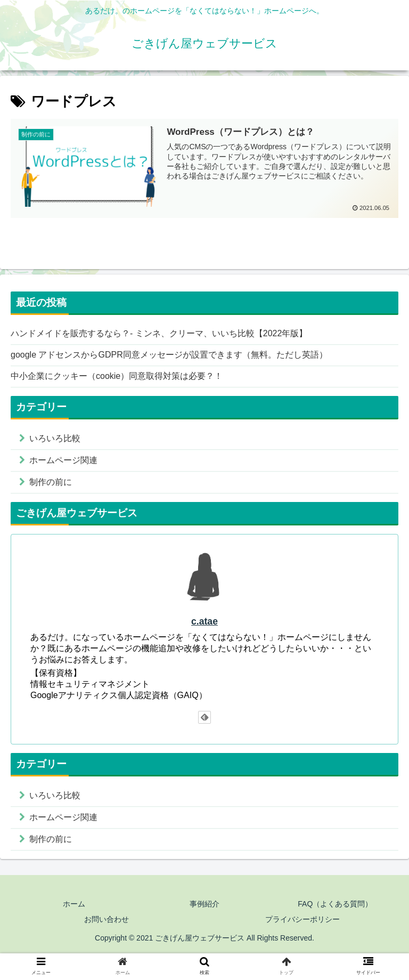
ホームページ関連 (63, 460)
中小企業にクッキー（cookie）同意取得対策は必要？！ (117, 376)
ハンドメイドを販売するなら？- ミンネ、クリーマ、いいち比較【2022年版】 (159, 333)
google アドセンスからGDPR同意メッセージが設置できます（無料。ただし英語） (169, 355)
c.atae (204, 621)
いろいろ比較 (55, 438)
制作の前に (51, 482)
